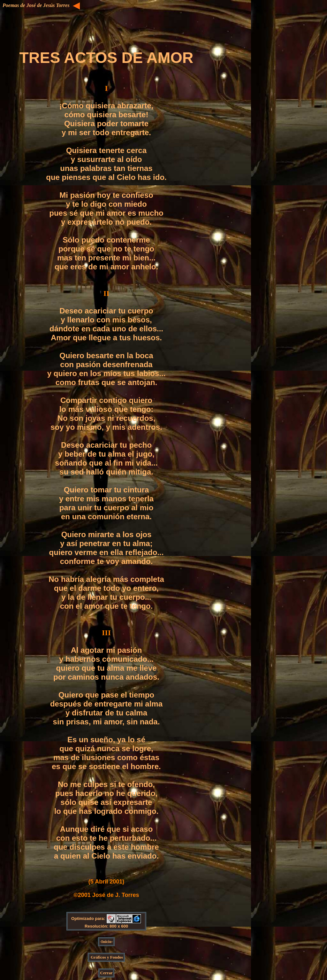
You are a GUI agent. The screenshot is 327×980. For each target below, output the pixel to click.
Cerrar (106, 973)
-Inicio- (106, 941)
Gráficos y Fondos (106, 957)
